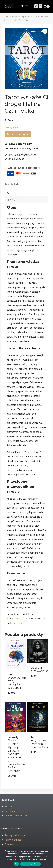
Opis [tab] (9, 193)
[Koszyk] (47, 6)
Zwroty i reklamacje (15, 835)
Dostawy (9, 844)
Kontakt (9, 807)
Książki (17, 184)
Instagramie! (17, 623)
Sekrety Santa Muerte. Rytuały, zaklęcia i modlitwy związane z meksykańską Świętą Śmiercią (18, 754)
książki (21, 619)
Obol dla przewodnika (40, 669)
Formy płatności (13, 840)
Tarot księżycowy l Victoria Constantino (39, 742)
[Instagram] (40, 6)
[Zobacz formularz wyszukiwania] (21, 6)
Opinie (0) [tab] (12, 199)
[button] (45, 31)
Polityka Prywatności (31, 864)
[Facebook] (36, 6)
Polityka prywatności (16, 816)
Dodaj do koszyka (18, 134)
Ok (16, 864)
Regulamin (10, 811)
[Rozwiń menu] (26, 6)
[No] (49, 858)
